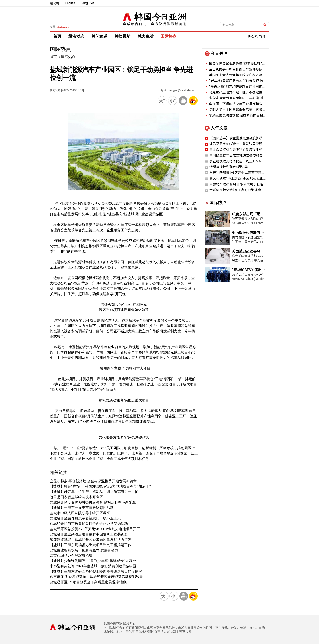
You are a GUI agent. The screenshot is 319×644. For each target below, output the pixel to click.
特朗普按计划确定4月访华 (229, 167)
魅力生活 (146, 36)
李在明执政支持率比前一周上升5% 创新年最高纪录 (247, 161)
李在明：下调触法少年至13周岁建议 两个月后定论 (244, 104)
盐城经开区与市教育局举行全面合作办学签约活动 (89, 524)
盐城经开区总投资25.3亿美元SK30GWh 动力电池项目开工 (95, 529)
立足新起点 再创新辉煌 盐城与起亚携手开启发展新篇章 (93, 481)
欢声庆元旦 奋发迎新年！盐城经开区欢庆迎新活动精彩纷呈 (96, 577)
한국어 (54, 3)
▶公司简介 (257, 36)
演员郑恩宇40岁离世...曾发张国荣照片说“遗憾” (246, 144)
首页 (57, 36)
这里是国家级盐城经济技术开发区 (76, 497)
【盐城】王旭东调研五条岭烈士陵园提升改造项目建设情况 (96, 571)
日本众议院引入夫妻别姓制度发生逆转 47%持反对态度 (250, 149)
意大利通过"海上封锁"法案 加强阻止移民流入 (243, 178)
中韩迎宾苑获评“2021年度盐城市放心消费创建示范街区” (94, 566)
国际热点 (169, 36)
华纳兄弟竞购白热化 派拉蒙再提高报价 (236, 115)
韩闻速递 (99, 36)
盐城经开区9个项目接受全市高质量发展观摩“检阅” (89, 582)
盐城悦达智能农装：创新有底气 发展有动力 (84, 550)
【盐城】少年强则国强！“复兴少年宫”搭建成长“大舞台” (94, 561)
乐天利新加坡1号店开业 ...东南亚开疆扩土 (240, 172)
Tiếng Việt (87, 3)
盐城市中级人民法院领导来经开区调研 (80, 513)
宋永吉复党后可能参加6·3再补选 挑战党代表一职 (244, 98)
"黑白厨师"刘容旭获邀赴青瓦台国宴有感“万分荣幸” (247, 86)
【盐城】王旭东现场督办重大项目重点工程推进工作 (91, 545)
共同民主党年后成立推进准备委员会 (236, 155)
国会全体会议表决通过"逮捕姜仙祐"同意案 (238, 63)
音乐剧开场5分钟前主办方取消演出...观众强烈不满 (247, 190)
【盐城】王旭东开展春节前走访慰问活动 (82, 508)
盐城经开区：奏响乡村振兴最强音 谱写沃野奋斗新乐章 (93, 502)
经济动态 (76, 36)
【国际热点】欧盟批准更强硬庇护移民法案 (241, 138)
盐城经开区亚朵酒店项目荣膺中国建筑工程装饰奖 (89, 534)
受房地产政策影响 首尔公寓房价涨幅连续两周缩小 (246, 184)
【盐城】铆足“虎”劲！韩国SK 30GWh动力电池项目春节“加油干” (100, 486)
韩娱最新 (123, 36)
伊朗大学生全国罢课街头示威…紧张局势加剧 (240, 109)
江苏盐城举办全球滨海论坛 (71, 555)
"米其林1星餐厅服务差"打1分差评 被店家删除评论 (244, 81)
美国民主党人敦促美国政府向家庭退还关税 (238, 75)
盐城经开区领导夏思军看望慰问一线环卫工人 (85, 518)
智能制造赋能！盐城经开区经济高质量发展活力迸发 (91, 540)
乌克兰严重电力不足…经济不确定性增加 (237, 92)
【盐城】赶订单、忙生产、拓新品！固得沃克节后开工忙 (94, 492)
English (70, 3)
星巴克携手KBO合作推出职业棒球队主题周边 (240, 69)
